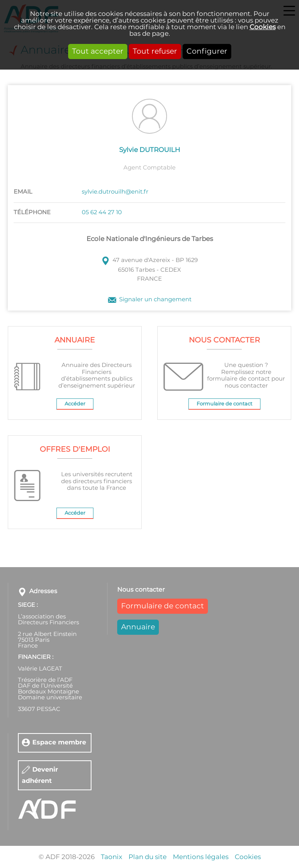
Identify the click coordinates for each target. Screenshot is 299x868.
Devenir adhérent (40, 775)
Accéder (75, 404)
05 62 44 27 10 (102, 212)
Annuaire (138, 627)
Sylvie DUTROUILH (150, 150)
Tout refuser (155, 52)
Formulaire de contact (224, 404)
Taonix (112, 857)
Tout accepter (98, 52)
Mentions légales (201, 857)
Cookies (263, 27)
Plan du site (148, 857)
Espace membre (59, 743)
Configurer (207, 52)
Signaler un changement (155, 300)
